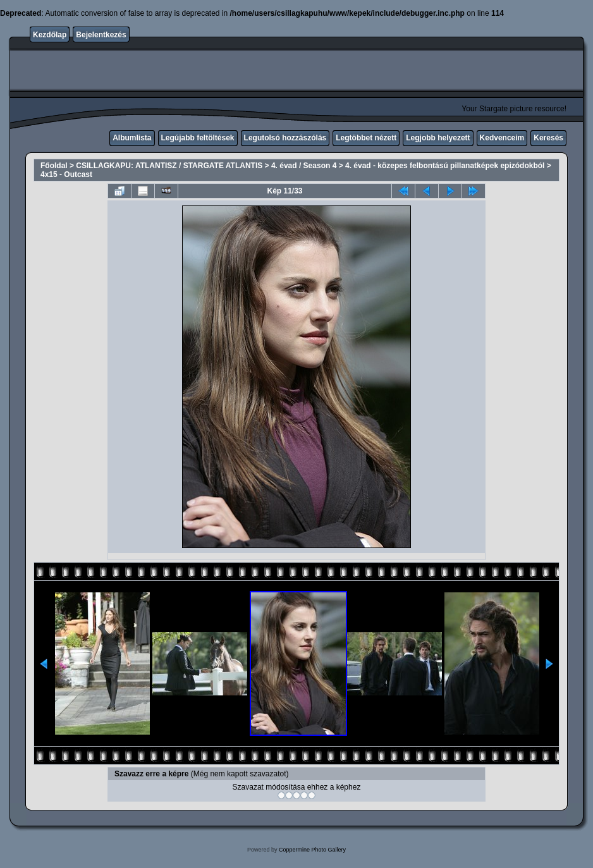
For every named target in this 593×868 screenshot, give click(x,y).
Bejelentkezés (101, 35)
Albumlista (132, 138)
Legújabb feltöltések (198, 138)
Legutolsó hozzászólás (285, 138)
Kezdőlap (50, 35)
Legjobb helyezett (438, 138)
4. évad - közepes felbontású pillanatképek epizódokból (445, 166)
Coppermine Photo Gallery (312, 850)
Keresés (548, 138)
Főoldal (54, 166)
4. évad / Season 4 (304, 166)
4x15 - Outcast (66, 174)
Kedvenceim (502, 138)
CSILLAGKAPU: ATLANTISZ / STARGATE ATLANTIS (169, 166)
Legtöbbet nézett (366, 138)
